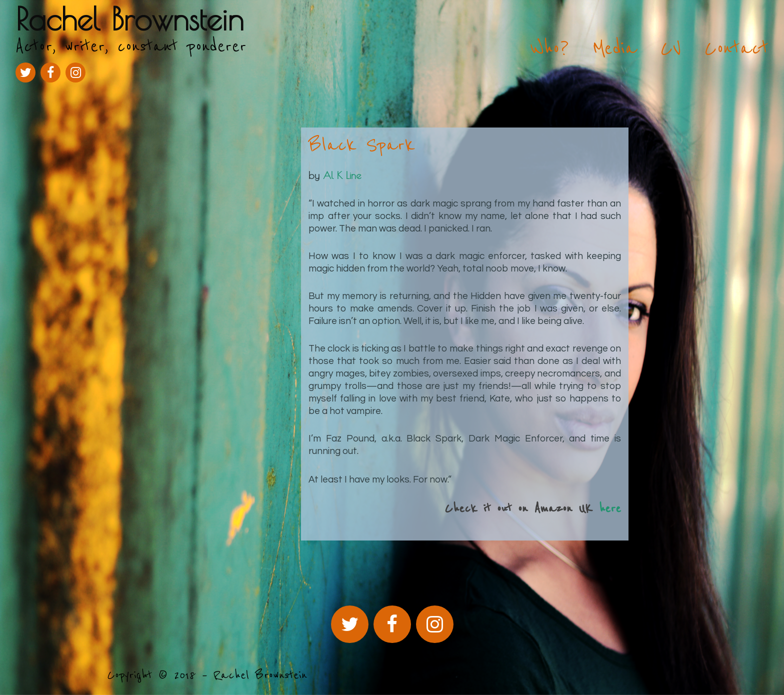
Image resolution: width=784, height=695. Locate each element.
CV (671, 48)
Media (615, 48)
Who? (550, 48)
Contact (736, 48)
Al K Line (342, 175)
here (610, 509)
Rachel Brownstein (130, 19)
